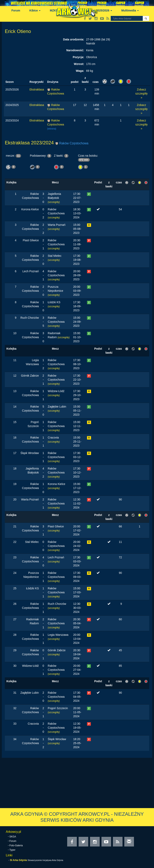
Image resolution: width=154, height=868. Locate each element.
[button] (146, 18)
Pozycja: (79, 57)
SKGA (13, 837)
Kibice (35, 10)
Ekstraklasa (37, 89)
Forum (16, 10)
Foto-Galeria (16, 845)
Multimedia (130, 10)
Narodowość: (75, 50)
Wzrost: (79, 64)
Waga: (80, 71)
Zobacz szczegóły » (141, 93)
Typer (12, 850)
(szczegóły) (54, 202)
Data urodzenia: (74, 39)
